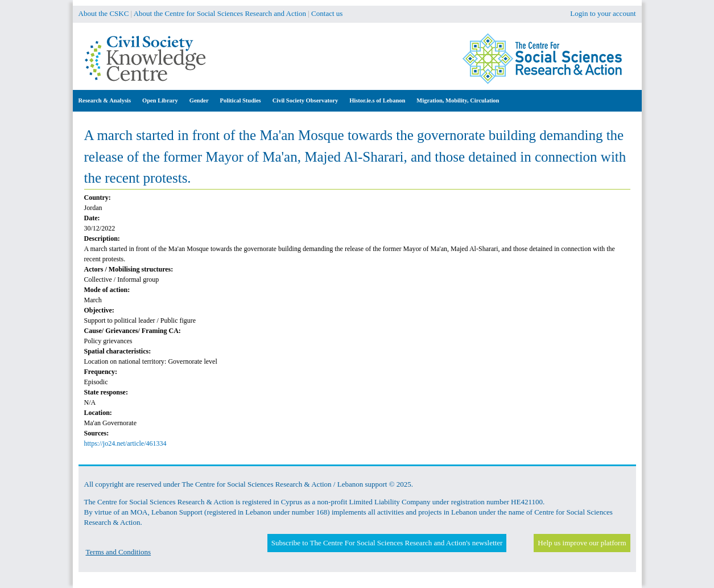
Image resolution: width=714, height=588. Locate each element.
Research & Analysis (105, 100)
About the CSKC (104, 13)
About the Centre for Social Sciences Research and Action (220, 13)
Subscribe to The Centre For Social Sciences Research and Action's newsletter (387, 543)
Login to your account (603, 13)
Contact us (327, 13)
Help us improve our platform (582, 543)
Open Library (160, 100)
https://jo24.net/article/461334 (125, 443)
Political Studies (241, 100)
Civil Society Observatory (305, 100)
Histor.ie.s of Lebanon (377, 100)
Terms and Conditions (119, 552)
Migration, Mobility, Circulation (458, 100)
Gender (199, 100)
